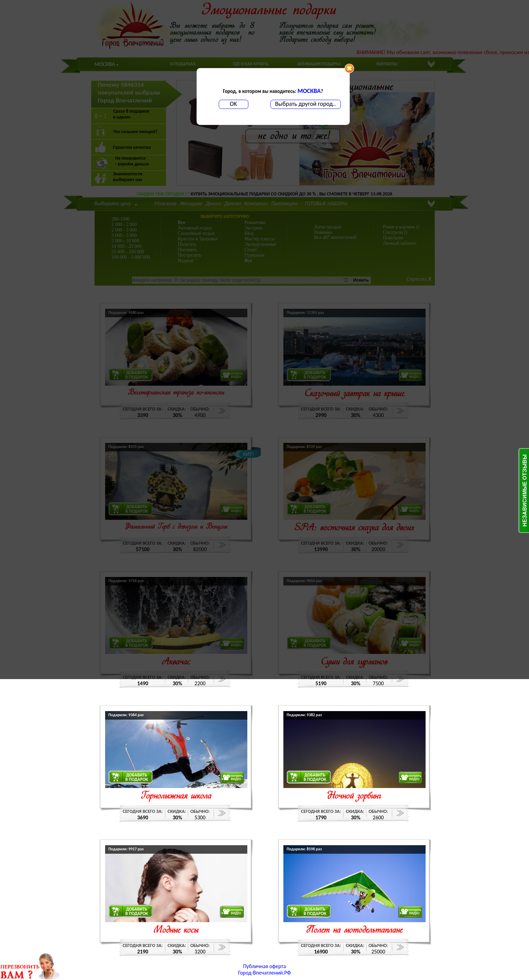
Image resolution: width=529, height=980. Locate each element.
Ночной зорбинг (354, 796)
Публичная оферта (265, 966)
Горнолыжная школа (176, 796)
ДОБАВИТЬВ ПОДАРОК (137, 777)
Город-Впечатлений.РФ (264, 973)
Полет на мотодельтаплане (354, 930)
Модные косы (176, 930)
